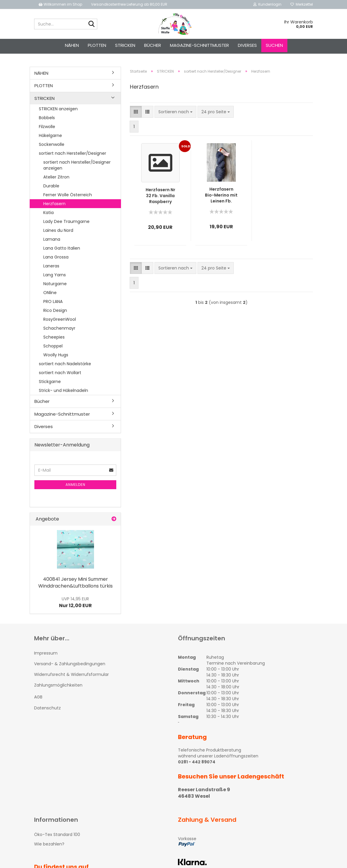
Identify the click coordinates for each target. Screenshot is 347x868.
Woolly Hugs (56, 355)
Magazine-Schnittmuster (199, 45)
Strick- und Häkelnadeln (63, 390)
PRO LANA (53, 301)
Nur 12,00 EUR (75, 602)
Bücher (153, 45)
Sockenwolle (52, 144)
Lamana (52, 239)
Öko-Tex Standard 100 (57, 835)
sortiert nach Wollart (60, 373)
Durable (51, 186)
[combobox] (175, 112)
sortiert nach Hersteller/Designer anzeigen (77, 165)
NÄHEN (72, 45)
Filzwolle (47, 127)
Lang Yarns (55, 275)
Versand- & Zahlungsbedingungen (70, 664)
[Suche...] (92, 24)
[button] (136, 112)
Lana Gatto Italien (62, 248)
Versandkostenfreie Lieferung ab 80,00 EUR (129, 4)
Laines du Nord (58, 230)
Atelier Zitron (56, 177)
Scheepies (54, 337)
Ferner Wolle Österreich (68, 195)
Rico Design (55, 310)
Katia (48, 213)
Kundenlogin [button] (267, 4)
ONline (50, 293)
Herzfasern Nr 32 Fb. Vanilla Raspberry (160, 196)
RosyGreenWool (60, 319)
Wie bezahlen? (49, 844)
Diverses (247, 45)
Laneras (51, 266)
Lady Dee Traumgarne (66, 221)
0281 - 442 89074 (197, 762)
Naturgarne (55, 284)
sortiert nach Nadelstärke (65, 364)
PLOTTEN (97, 45)
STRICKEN (125, 45)
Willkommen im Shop (60, 4)
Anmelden (75, 485)
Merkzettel (302, 4)
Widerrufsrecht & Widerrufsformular (71, 674)
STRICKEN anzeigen (58, 109)
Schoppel (53, 346)
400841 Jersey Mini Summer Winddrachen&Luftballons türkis (75, 583)
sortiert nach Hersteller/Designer (73, 153)
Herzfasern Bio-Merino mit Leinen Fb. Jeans (221, 195)
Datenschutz (47, 708)
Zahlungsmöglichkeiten (58, 685)
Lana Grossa (56, 257)
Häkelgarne (50, 135)
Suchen (274, 45)
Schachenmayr (59, 328)
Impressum (46, 653)
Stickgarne (50, 382)
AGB (38, 697)
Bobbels (47, 118)
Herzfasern (54, 204)
